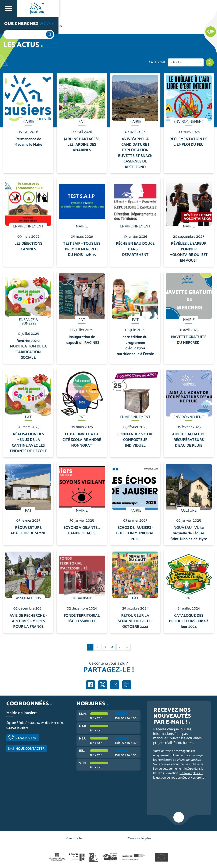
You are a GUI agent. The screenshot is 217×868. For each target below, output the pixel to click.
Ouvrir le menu (8, 8)
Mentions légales (140, 838)
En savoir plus (29, 73)
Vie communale (33, 26)
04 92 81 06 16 (26, 738)
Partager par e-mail (115, 685)
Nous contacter (30, 749)
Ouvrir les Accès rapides (211, 32)
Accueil (12, 26)
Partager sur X (103, 685)
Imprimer (127, 685)
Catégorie (157, 62)
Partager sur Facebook (90, 685)
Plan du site (74, 838)
